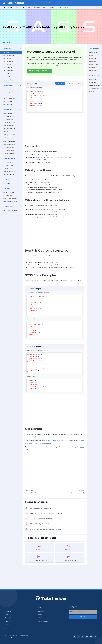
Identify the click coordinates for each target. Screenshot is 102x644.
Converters (93, 82)
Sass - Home (6, 52)
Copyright (8, 618)
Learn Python (93, 71)
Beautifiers (93, 79)
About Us (8, 611)
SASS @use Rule (8, 119)
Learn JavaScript (94, 65)
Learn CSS (92, 58)
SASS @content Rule (9, 132)
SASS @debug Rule (9, 147)
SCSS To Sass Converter (10, 202)
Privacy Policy (9, 621)
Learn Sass (93, 61)
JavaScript (37, 8)
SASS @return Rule (8, 138)
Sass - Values (7, 184)
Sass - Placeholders (8, 101)
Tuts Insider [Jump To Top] (51, 599)
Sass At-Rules (7, 110)
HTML (10, 8)
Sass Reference (8, 207)
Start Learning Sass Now (39, 71)
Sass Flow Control (9, 159)
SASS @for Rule (8, 169)
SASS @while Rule (8, 175)
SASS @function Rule (9, 135)
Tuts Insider (13, 3)
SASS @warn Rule (8, 154)
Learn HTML (93, 52)
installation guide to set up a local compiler (59, 441)
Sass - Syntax (7, 65)
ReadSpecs (14, 638)
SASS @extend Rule (9, 141)
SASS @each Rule (8, 165)
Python (52, 8)
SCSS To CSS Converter (10, 198)
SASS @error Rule (8, 150)
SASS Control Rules (9, 162)
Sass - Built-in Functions (10, 210)
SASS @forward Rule (9, 123)
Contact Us (8, 615)
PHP (17, 8)
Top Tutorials (94, 49)
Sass (29, 8)
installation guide (65, 157)
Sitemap (8, 625)
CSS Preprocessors (95, 86)
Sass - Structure (7, 68)
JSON (66, 8)
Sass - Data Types (8, 74)
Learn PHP (93, 55)
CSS (23, 8)
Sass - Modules (7, 104)
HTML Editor (41, 608)
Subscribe (83, 617)
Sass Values (7, 180)
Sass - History (7, 58)
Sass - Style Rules (8, 80)
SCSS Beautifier (7, 195)
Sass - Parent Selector (9, 98)
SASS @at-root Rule (9, 144)
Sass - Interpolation (8, 92)
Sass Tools (6, 189)
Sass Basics (7, 49)
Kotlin (45, 8)
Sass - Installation (8, 61)
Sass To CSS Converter (9, 192)
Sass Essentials (8, 85)
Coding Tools (48, 3)
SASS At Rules (7, 113)
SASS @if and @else (9, 172)
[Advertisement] (11, 239)
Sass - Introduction (8, 55)
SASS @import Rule (9, 116)
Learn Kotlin (93, 68)
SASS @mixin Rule (8, 126)
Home (4, 42)
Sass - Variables (7, 77)
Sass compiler (38, 157)
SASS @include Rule (9, 129)
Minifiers (92, 92)
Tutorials (37, 3)
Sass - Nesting (7, 89)
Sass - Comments (8, 71)
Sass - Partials (7, 95)
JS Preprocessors (94, 89)
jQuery (59, 8)
